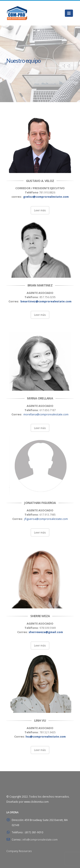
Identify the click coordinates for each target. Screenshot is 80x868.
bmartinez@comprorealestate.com (46, 301)
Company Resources (19, 851)
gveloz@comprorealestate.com (46, 197)
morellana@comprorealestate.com (46, 414)
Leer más (40, 210)
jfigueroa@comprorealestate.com (46, 519)
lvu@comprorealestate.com (46, 736)
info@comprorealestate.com (40, 839)
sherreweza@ (46, 632)
